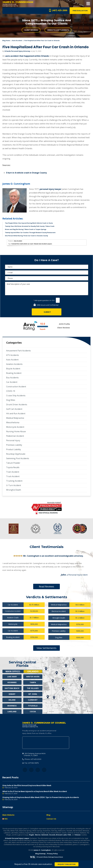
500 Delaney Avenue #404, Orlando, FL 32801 (46, 743)
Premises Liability (14, 445)
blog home (6, 40)
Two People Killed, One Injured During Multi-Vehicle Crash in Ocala (29, 223)
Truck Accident (13, 476)
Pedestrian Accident (15, 436)
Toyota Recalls (13, 467)
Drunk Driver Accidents (17, 405)
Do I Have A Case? (47, 260)
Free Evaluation (80, 11)
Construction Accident (16, 387)
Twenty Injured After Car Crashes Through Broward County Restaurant (30, 232)
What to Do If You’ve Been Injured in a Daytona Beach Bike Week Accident (46, 793)
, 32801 (34, 754)
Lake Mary (12, 677)
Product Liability (14, 449)
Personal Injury (13, 440)
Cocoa (33, 712)
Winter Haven (33, 677)
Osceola (52, 835)
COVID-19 (11, 391)
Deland (12, 700)
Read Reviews (46, 586)
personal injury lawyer (50, 189)
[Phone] (47, 278)
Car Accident (12, 382)
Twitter (31, 770)
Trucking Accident (14, 481)
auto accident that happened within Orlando (27, 56)
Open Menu (88, 4)
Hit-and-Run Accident (16, 413)
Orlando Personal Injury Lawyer (17, 838)
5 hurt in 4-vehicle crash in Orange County (26, 173)
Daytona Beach (12, 688)
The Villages (33, 688)
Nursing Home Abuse (16, 431)
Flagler (32, 835)
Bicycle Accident (13, 369)
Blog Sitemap (40, 854)
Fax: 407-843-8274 (31, 763)
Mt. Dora (33, 694)
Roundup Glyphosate (16, 454)
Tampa (33, 682)
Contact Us (51, 819)
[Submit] (47, 312)
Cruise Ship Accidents (16, 396)
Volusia (78, 835)
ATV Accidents (13, 355)
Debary (12, 694)
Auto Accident (17, 40)
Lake (65, 835)
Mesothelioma (13, 422)
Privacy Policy (52, 854)
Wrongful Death (14, 490)
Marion (38, 835)
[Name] (47, 267)
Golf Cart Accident (14, 409)
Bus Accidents (12, 378)
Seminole (45, 835)
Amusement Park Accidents (18, 351)
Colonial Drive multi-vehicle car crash (22, 244)
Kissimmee (12, 682)
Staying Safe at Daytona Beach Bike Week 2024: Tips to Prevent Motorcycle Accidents (46, 798)
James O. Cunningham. (43, 850)
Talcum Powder (13, 463)
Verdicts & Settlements (58, 30)
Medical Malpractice (15, 418)
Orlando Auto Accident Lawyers (43, 244)
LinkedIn (38, 770)
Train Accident (13, 472)
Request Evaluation (67, 864)
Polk (69, 835)
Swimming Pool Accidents (18, 458)
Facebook (25, 770)
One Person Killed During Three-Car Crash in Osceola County (26, 236)
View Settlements (46, 648)
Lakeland (12, 712)
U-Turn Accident (14, 485)
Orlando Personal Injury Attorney (17, 51)
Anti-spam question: (41, 300)
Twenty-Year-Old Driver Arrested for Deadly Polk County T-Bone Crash (30, 226)
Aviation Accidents (14, 364)
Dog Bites (11, 400)
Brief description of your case (47, 288)
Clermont (33, 700)
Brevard (59, 835)
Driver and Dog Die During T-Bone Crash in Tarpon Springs (26, 229)
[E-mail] (47, 273)
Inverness (12, 706)
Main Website (8, 815)
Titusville (33, 706)
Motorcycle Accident (15, 427)
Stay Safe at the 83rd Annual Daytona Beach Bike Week (46, 787)
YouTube (44, 770)
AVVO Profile (64, 324)
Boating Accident (14, 373)
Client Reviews (31, 30)
